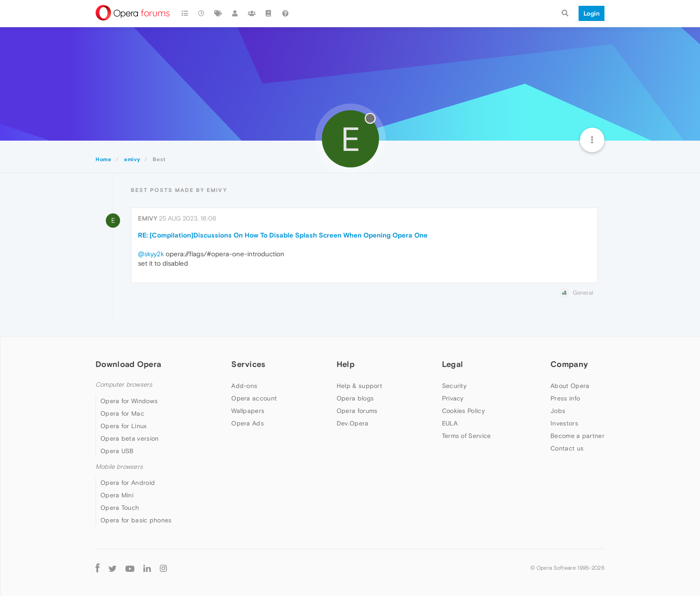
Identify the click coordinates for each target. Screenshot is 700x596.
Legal (453, 364)
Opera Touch (120, 508)
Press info (565, 398)
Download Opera (128, 364)
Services (248, 364)
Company (569, 364)
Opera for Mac (122, 413)
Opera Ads (248, 423)
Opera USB (117, 451)
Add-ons (244, 386)
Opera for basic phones (136, 520)
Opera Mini (117, 495)
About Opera (570, 386)
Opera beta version (129, 438)
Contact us (567, 448)
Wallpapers (248, 411)
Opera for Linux (124, 426)
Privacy (453, 398)
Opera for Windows (129, 401)
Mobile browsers (119, 467)
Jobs (558, 411)
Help (346, 364)
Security (454, 386)
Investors (564, 423)
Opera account (254, 398)
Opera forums (357, 411)
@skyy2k (151, 254)
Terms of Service (467, 436)
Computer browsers (124, 385)
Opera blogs (355, 398)
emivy (148, 218)
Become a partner (577, 436)
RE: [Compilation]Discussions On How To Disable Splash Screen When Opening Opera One (283, 235)
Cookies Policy (463, 411)
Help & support (359, 386)
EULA (450, 423)
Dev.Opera (353, 423)
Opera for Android (128, 483)
